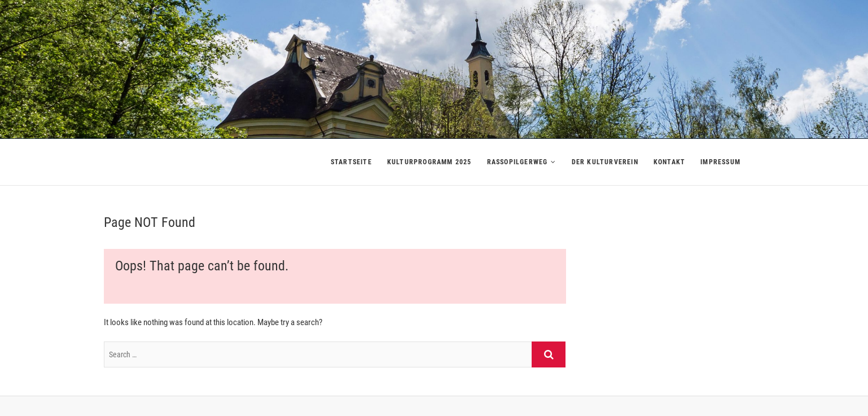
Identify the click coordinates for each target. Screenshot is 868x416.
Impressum (720, 162)
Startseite (351, 162)
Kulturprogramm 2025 (429, 162)
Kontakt (669, 162)
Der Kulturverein (605, 162)
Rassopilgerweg (518, 162)
